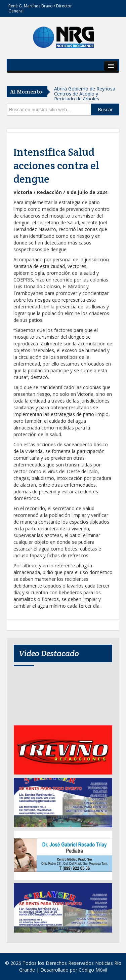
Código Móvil (93, 970)
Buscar (105, 110)
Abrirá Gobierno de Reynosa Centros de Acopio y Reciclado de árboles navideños (85, 96)
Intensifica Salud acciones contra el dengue (56, 165)
